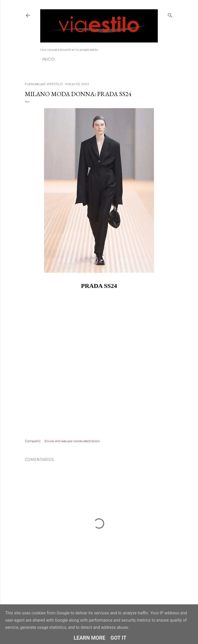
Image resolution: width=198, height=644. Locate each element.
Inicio (48, 59)
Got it (119, 638)
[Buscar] (170, 14)
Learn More (90, 638)
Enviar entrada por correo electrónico (72, 441)
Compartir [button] (33, 441)
